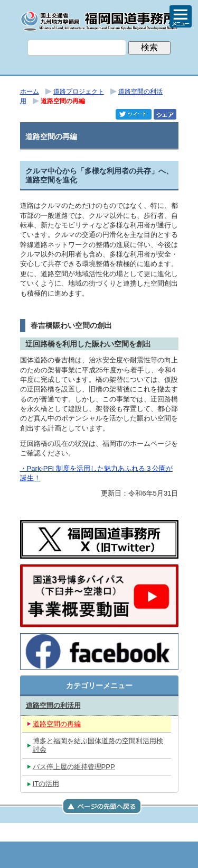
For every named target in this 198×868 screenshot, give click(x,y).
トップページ (46, 855)
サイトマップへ (152, 855)
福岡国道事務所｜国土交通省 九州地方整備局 (99, 21)
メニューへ (99, 855)
